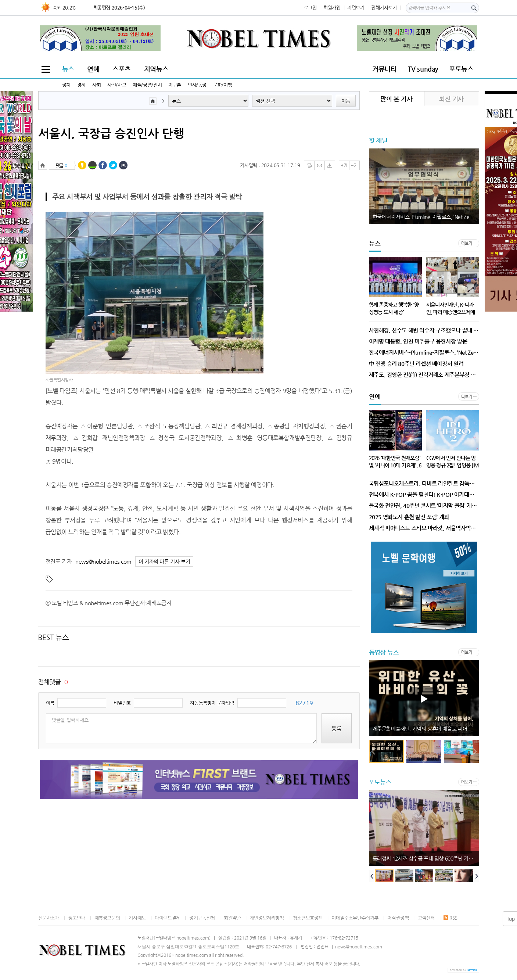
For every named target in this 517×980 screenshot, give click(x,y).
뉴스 (68, 69)
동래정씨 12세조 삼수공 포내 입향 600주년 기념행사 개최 (426, 858)
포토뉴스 (461, 69)
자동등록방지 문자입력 (212, 703)
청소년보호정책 (308, 918)
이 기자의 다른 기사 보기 (164, 562)
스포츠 (122, 69)
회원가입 (332, 8)
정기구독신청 (202, 918)
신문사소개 (49, 918)
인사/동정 (197, 85)
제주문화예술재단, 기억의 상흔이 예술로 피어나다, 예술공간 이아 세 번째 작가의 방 (426, 729)
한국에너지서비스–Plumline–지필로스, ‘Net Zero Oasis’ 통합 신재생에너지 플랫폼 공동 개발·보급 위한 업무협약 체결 (426, 217)
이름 (50, 703)
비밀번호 (122, 703)
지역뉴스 (156, 69)
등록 (337, 728)
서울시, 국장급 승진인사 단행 (111, 133)
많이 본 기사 (396, 99)
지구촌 (175, 85)
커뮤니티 (384, 69)
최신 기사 (451, 99)
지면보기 (356, 8)
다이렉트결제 (168, 918)
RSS (450, 918)
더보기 (466, 243)
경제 (81, 85)
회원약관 (232, 918)
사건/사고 (117, 85)
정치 (66, 85)
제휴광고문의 (107, 918)
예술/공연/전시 (147, 85)
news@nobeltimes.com (103, 561)
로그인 (310, 8)
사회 (96, 85)
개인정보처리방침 (267, 918)
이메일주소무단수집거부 (355, 918)
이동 (346, 101)
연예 (93, 69)
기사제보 (137, 918)
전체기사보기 (384, 8)
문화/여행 (222, 85)
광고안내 (77, 918)
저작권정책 (398, 918)
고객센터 (426, 918)
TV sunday (423, 69)
